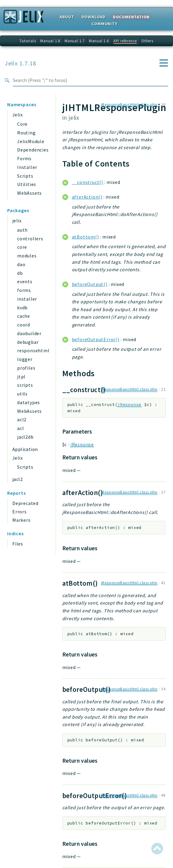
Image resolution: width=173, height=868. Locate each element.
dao (21, 264)
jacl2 (17, 479)
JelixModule (31, 141)
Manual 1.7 (75, 41)
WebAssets (29, 193)
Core (22, 124)
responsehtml (33, 350)
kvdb (22, 308)
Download (94, 17)
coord (24, 325)
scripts (25, 385)
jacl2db (25, 437)
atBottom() (85, 237)
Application (25, 449)
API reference (125, 41)
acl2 (22, 419)
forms (24, 290)
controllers (30, 239)
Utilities (27, 184)
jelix (17, 221)
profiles (26, 368)
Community (104, 24)
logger (25, 359)
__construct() (88, 182)
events (25, 281)
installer (27, 299)
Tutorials (28, 41)
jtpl (21, 377)
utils (22, 394)
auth (22, 230)
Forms (24, 158)
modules (27, 256)
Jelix (17, 115)
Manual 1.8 (50, 41)
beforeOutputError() (96, 339)
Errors (20, 512)
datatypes (29, 402)
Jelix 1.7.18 (20, 63)
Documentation (131, 17)
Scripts (25, 176)
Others (147, 41)
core (22, 247)
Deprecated (25, 503)
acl (20, 428)
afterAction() (87, 197)
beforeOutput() (90, 284)
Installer (27, 167)
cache (24, 316)
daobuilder (29, 333)
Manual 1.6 (99, 41)
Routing (26, 133)
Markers (22, 520)
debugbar (28, 342)
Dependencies (33, 150)
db (20, 273)
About (67, 17)
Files (18, 544)
